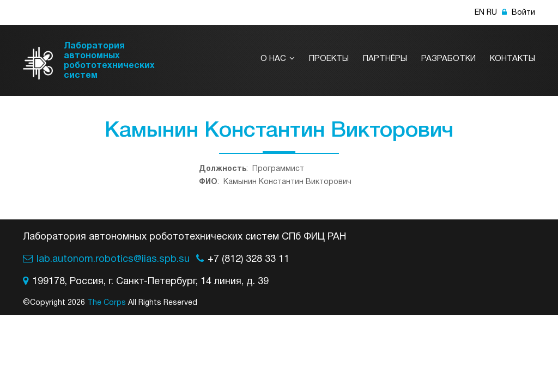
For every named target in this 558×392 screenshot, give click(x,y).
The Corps (107, 303)
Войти (518, 13)
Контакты (512, 59)
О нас (278, 59)
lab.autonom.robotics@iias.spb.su (113, 259)
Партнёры (385, 59)
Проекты (329, 59)
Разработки (448, 59)
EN (480, 13)
